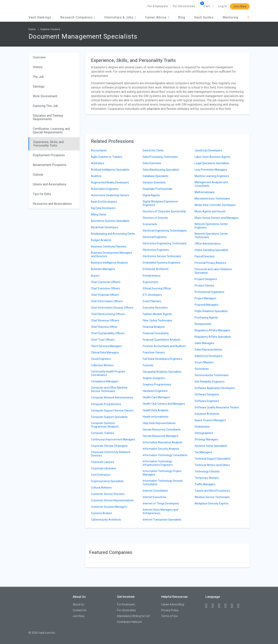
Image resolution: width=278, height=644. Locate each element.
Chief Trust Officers (103, 340)
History (38, 67)
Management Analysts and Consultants (211, 184)
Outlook (38, 175)
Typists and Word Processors (212, 491)
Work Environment (45, 96)
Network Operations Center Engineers (211, 226)
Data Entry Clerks (153, 150)
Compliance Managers (105, 381)
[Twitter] (221, 606)
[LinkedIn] (215, 606)
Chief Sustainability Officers (108, 333)
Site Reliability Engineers (210, 382)
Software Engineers (207, 401)
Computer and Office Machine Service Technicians (109, 389)
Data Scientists (152, 163)
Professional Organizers (209, 292)
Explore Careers (50, 29)
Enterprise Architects (156, 269)
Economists (150, 224)
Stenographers (204, 433)
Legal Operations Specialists (212, 163)
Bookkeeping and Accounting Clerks (113, 234)
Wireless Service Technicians (212, 497)
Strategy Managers (206, 439)
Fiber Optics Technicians (158, 320)
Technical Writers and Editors (212, 465)
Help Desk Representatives (159, 423)
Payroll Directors (205, 256)
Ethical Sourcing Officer (157, 288)
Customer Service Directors (108, 494)
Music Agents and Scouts (210, 211)
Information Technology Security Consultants (163, 483)
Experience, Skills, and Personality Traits (48, 144)
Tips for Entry (42, 194)
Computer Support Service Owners (112, 411)
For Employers (158, 6)
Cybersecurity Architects (106, 520)
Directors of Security (155, 218)
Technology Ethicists (207, 471)
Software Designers (207, 394)
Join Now (240, 6)
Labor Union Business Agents (212, 157)
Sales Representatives (208, 350)
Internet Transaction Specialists (162, 520)
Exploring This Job (45, 106)
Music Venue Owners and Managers (217, 218)
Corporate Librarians (103, 468)
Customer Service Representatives (112, 500)
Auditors (96, 176)
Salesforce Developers (208, 356)
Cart (207, 6)
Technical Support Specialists (213, 459)
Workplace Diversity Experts (211, 503)
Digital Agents (151, 195)
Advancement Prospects (50, 165)
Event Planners (152, 301)
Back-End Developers (104, 202)
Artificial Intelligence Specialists (110, 170)
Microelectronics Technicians (212, 199)
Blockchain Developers (105, 227)
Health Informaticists (156, 417)
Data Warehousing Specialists (161, 170)
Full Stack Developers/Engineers (162, 359)
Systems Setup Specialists (211, 446)
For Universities (184, 6)
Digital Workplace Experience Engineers (160, 203)
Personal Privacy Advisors (210, 263)
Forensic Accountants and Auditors (164, 346)
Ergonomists (151, 282)
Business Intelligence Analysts (109, 263)
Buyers (95, 276)
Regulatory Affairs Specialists (213, 337)
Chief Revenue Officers (105, 320)
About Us (78, 604)
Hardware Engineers (155, 391)
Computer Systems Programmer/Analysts (105, 425)
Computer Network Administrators (112, 398)
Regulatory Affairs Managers (212, 330)
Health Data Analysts (156, 410)
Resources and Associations (52, 204)
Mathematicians (205, 192)
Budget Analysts (101, 240)
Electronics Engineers (156, 250)
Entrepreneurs (152, 276)
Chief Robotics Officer (104, 327)
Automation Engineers (105, 189)
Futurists (148, 365)
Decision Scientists (154, 182)
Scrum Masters (204, 362)
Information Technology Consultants (165, 455)
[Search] (248, 17)
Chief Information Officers (107, 301)
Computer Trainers (103, 433)
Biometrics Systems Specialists (110, 221)
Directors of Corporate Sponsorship (164, 211)
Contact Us (80, 610)
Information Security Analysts (161, 449)
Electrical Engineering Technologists (165, 231)
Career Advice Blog (173, 604)
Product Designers (206, 279)
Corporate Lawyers (103, 462)
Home (32, 29)
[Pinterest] (234, 606)
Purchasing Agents (206, 318)
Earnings (39, 86)
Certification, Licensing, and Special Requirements (51, 131)
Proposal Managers (207, 305)
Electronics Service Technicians (162, 256)
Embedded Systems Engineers (162, 263)
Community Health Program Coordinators (108, 373)
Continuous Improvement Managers (113, 439)
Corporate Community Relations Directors (111, 454)
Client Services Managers (107, 346)
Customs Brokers (102, 513)
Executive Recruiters (155, 308)
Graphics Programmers (157, 384)
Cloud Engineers (101, 359)
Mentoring (230, 17)
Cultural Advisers (101, 488)
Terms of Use (169, 616)
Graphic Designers (154, 378)
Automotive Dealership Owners (110, 195)
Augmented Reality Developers (110, 182)
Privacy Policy (170, 610)
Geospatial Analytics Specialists (162, 372)
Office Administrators (208, 244)
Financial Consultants (156, 333)
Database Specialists (156, 176)
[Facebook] (208, 606)
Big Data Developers (103, 208)
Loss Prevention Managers (211, 170)
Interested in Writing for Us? (133, 616)
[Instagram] (227, 606)
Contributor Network (129, 622)
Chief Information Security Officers (112, 308)
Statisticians (202, 427)
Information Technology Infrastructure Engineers (158, 463)
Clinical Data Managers (105, 352)
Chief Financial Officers (105, 295)
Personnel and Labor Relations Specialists (213, 271)
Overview (39, 57)
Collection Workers (102, 365)
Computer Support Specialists (109, 417)
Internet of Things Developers (161, 503)
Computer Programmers (106, 404)
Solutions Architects (207, 414)
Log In (223, 6)
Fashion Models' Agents (157, 314)
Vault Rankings (40, 17)
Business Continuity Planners (109, 246)
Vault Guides (204, 17)
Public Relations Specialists (211, 311)
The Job (38, 77)
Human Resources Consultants (162, 430)
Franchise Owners (154, 352)
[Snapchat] (240, 606)
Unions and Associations (50, 184)
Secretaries (202, 369)
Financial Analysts (154, 327)
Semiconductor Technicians (212, 375)
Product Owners (204, 286)
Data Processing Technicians (160, 157)
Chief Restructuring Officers (108, 314)
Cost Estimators (101, 475)
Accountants (99, 150)
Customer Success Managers (109, 507)
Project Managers (205, 298)
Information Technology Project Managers (162, 473)
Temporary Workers (207, 478)
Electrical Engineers (155, 237)
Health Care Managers (156, 397)
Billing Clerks (99, 214)
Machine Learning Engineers (212, 176)
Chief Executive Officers (106, 288)
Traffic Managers (205, 484)
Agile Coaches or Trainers (107, 157)
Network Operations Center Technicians (211, 235)
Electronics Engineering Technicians (165, 243)
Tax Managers (203, 452)
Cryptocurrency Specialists (107, 481)
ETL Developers (152, 295)
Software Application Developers (215, 388)
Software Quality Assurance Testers (217, 407)
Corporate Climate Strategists (109, 446)
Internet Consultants (155, 491)
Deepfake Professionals (158, 189)
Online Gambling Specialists (211, 250)
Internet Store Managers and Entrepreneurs (160, 511)
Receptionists (203, 324)
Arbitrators (98, 163)
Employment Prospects (49, 155)
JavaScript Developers (208, 150)
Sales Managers (204, 343)
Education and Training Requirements (48, 117)
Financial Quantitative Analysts (162, 340)
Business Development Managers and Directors (112, 254)
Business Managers (103, 269)
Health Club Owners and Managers (164, 404)
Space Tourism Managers (210, 420)
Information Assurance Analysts (163, 442)
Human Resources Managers (161, 436)
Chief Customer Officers (106, 282)
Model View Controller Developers (215, 205)
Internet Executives (155, 497)
